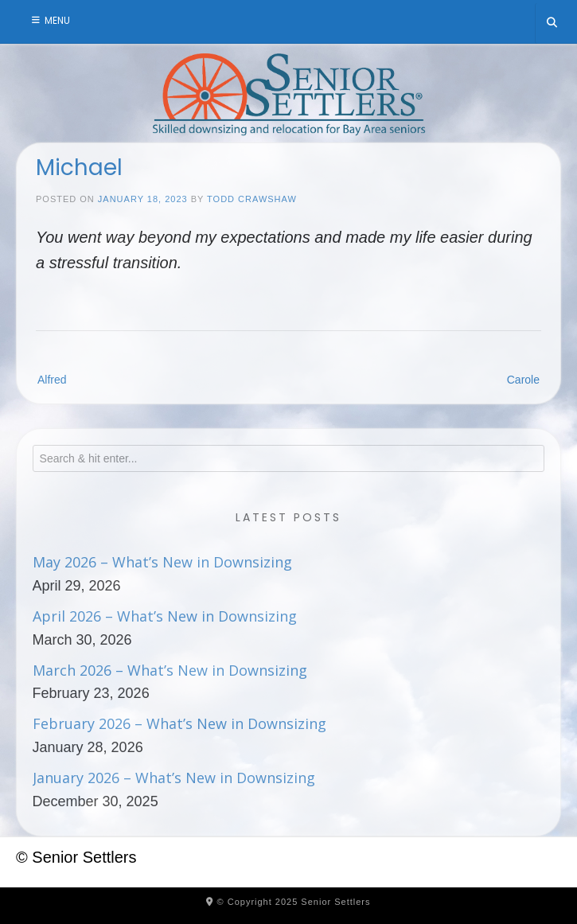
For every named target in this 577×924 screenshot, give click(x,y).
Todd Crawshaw (252, 199)
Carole (523, 380)
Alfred (52, 380)
